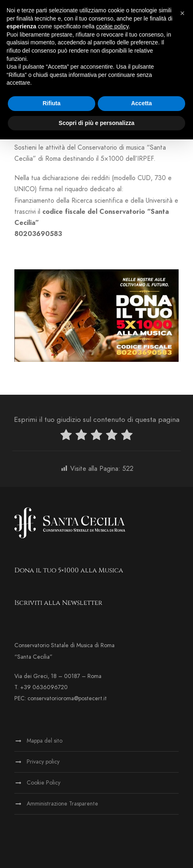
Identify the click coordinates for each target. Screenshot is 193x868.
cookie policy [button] (112, 26)
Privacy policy (43, 762)
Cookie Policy (44, 783)
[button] (182, 13)
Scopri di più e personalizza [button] (96, 123)
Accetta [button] (141, 103)
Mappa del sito (45, 741)
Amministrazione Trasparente (62, 804)
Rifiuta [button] (52, 103)
